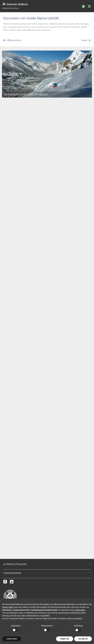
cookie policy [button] (80, 610)
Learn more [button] (12, 639)
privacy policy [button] (8, 607)
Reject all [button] (65, 639)
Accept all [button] (83, 639)
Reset (86, 40)
